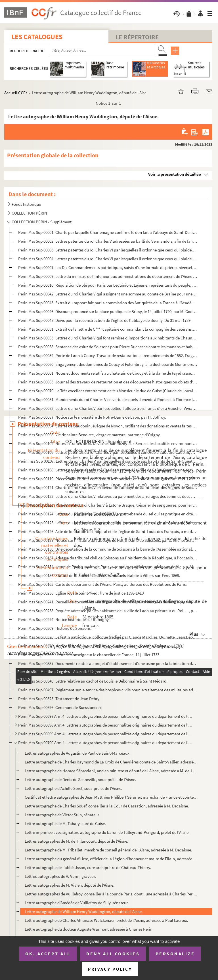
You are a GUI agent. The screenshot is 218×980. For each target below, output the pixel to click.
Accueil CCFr (16, 93)
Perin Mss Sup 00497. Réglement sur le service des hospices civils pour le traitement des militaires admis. (108, 690)
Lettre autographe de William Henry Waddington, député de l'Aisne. (84, 911)
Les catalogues (37, 37)
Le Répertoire (137, 37)
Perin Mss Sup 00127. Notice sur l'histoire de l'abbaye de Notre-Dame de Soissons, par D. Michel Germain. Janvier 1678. (108, 540)
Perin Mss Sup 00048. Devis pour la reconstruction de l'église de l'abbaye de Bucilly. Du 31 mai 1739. (105, 320)
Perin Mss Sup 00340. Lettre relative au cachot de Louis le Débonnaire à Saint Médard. (93, 681)
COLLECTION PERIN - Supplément (42, 222)
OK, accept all (48, 954)
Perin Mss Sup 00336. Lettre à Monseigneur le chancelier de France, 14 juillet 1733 (89, 655)
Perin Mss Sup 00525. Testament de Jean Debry (59, 699)
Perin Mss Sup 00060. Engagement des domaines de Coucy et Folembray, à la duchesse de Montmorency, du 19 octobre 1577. (108, 364)
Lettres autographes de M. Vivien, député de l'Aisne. (70, 885)
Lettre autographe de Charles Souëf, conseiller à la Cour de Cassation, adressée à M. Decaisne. (107, 806)
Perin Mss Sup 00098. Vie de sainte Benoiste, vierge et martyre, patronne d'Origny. (89, 435)
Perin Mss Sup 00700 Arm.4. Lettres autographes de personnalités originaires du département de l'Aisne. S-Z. (105, 743)
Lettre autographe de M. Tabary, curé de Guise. (65, 823)
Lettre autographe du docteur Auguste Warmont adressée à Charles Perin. (89, 929)
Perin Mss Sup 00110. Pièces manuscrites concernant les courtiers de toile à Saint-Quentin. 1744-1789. (107, 479)
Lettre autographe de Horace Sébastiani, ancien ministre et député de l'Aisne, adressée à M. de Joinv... (111, 771)
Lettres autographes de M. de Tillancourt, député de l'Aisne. (76, 841)
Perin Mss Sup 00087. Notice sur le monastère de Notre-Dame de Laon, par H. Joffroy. (92, 417)
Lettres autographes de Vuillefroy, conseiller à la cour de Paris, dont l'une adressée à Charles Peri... (111, 894)
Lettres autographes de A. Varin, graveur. (60, 876)
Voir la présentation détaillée (175, 174)
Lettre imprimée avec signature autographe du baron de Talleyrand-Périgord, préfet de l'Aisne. (107, 832)
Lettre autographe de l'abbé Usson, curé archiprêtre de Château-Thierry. (88, 867)
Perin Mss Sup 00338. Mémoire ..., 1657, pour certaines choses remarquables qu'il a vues (95, 672)
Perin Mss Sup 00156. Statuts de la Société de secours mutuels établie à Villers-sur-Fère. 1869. (99, 575)
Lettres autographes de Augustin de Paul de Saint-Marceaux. (78, 753)
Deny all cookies (113, 954)
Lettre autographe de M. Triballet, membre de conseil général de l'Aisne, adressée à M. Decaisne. (108, 850)
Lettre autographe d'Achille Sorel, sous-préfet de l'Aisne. (74, 788)
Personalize (175, 954)
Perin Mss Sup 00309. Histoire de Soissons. (55, 628)
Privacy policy (110, 969)
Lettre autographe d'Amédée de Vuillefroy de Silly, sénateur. (77, 903)
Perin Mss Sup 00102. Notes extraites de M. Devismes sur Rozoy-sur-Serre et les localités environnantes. (108, 443)
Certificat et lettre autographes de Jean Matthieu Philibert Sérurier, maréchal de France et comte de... (111, 797)
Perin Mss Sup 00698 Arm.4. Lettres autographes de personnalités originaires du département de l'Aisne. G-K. (105, 725)
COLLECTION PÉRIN (29, 213)
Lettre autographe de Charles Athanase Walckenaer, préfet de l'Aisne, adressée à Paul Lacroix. (106, 920)
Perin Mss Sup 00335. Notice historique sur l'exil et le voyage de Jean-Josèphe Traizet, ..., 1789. (100, 646)
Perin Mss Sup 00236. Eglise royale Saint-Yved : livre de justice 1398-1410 (81, 593)
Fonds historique (26, 204)
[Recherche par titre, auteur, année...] (102, 51)
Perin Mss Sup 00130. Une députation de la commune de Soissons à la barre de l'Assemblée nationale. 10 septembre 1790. (108, 549)
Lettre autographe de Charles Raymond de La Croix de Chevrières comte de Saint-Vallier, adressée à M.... (111, 762)
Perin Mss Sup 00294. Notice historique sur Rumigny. (64, 619)
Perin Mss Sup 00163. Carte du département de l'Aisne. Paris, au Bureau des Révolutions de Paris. (102, 584)
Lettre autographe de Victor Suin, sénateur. (62, 815)
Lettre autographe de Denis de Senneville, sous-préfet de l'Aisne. (80, 779)
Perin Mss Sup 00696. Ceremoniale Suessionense (60, 707)
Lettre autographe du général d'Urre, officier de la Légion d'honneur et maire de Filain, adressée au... (111, 859)
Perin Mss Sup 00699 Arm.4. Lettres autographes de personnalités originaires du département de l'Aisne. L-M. (105, 734)
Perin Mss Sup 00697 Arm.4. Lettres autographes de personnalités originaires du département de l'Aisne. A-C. (105, 716)
